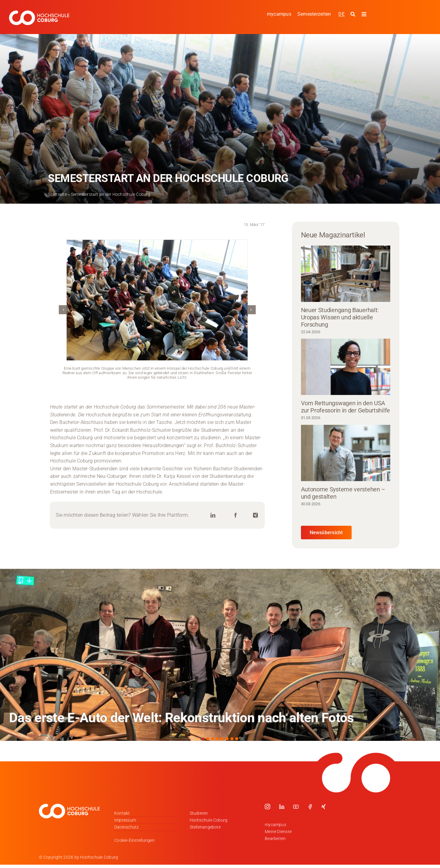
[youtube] (296, 807)
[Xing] (255, 515)
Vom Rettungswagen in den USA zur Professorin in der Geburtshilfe (346, 407)
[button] (63, 310)
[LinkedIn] (213, 515)
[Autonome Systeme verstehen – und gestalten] (346, 453)
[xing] (324, 807)
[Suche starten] (354, 14)
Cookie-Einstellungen (135, 840)
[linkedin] (282, 807)
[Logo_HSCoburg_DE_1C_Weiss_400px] (39, 13)
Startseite (57, 194)
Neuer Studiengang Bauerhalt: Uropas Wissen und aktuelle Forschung (340, 317)
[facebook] (310, 807)
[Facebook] (236, 515)
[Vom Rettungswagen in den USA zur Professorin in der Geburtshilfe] (346, 367)
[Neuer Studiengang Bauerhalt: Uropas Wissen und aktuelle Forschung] (346, 274)
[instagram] (267, 807)
